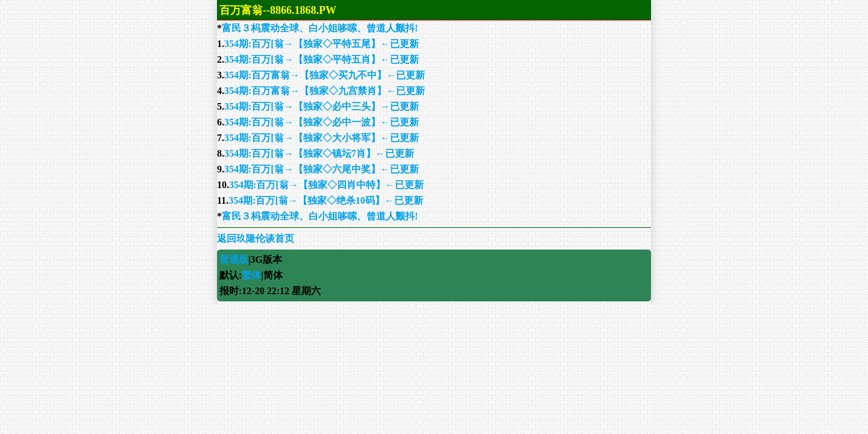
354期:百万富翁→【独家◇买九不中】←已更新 (325, 75)
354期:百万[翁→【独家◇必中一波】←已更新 (322, 122)
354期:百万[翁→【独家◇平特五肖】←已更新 (322, 59)
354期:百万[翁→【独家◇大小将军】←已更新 (322, 138)
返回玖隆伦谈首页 (256, 238)
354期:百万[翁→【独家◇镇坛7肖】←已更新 (319, 153)
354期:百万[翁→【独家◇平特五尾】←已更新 (322, 44)
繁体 (251, 275)
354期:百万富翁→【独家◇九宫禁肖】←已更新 (325, 91)
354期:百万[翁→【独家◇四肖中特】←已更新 (326, 185)
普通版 (234, 259)
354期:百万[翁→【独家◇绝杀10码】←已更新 (326, 200)
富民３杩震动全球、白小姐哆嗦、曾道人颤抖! (320, 28)
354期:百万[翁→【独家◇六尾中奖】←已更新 (322, 169)
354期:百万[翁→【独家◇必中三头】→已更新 (322, 106)
